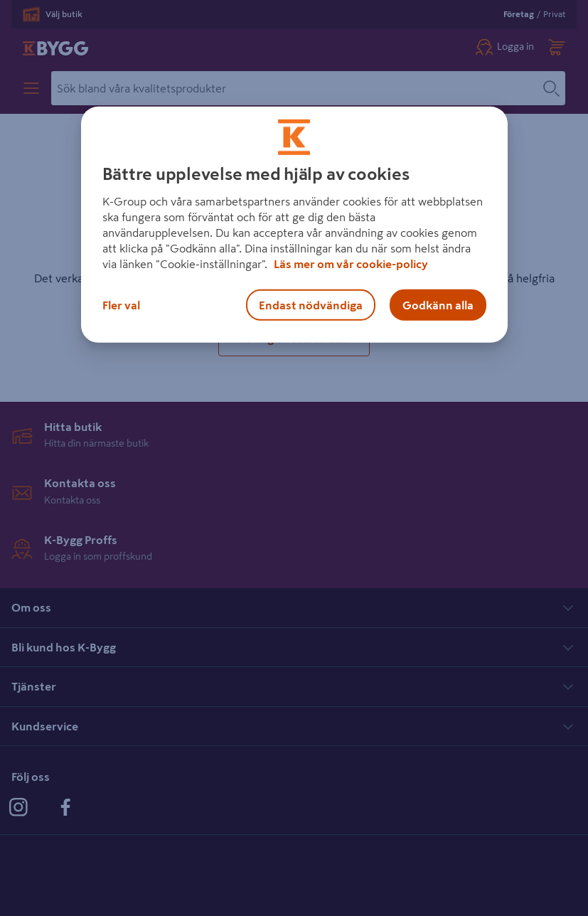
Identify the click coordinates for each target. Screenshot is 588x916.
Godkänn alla (438, 305)
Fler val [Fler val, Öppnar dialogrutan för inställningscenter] (121, 305)
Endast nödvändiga (311, 305)
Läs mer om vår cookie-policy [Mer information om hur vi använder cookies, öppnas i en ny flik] (351, 264)
